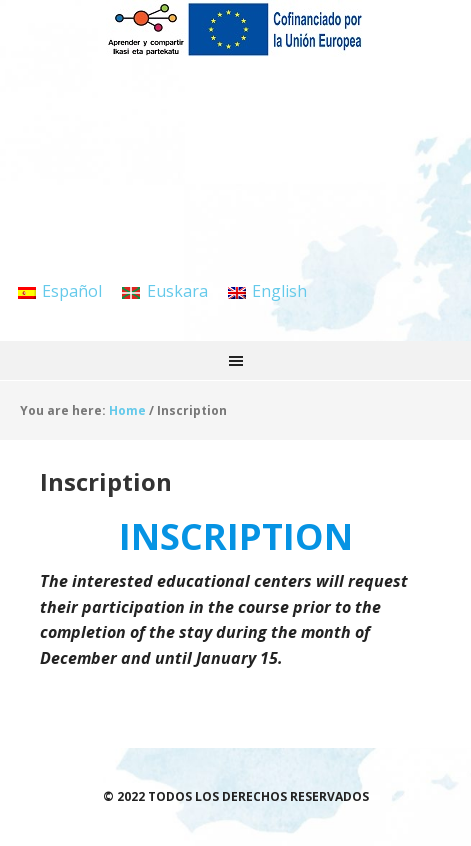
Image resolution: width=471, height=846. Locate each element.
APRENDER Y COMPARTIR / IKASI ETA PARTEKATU (236, 50)
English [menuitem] (279, 291)
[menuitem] (60, 290)
